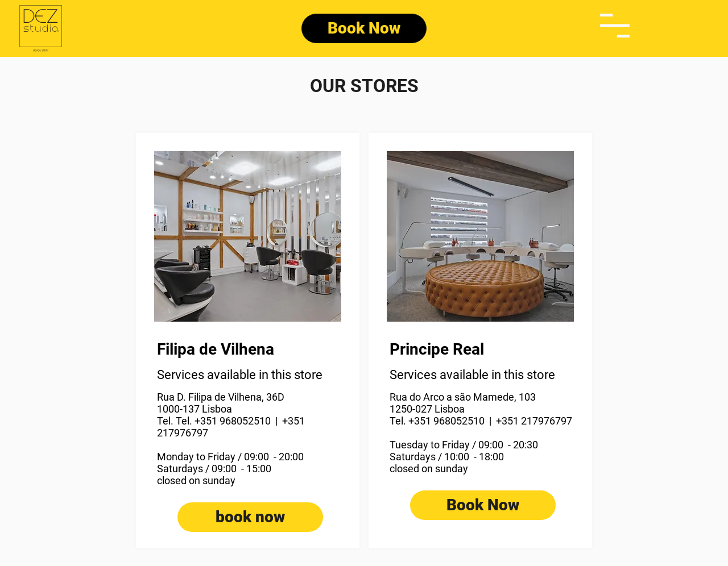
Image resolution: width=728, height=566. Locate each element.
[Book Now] (364, 28)
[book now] (250, 517)
